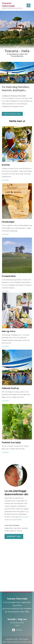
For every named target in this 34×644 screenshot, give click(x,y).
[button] (14, 536)
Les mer (5, 180)
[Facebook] (17, 630)
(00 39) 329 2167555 (17, 623)
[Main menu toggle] (28, 5)
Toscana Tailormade (8, 5)
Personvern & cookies (19, 642)
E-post (17, 625)
